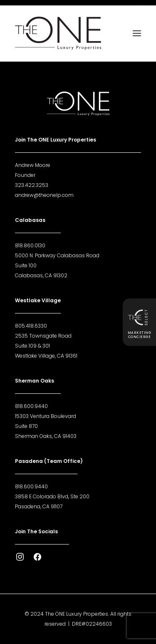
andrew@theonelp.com (44, 195)
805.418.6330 (31, 326)
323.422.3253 (32, 185)
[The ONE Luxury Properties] (58, 33)
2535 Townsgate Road (43, 336)
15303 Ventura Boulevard (46, 416)
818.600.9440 (31, 406)
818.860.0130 (30, 245)
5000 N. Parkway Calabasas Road (57, 255)
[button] (137, 33)
